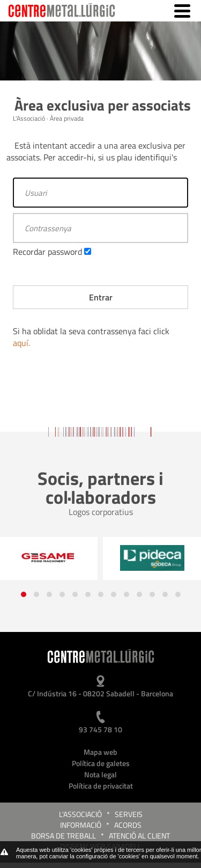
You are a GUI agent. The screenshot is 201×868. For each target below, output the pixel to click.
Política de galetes (101, 763)
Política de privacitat (101, 786)
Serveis (129, 814)
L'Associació (80, 814)
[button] (24, 594)
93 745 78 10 (100, 729)
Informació (81, 825)
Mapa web (100, 752)
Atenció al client (139, 836)
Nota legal (100, 774)
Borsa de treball (64, 836)
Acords (128, 825)
